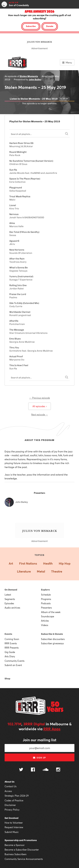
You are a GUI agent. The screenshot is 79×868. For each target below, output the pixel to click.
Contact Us (11, 786)
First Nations (28, 563)
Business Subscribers (16, 854)
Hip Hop (65, 563)
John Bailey (35, 80)
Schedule (46, 595)
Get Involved (11, 818)
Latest (8, 595)
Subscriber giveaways (52, 643)
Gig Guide (10, 652)
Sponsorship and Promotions (21, 840)
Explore (45, 590)
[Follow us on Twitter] (21, 770)
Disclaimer (10, 805)
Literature (24, 571)
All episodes (40, 406)
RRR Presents (12, 648)
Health (48, 563)
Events (8, 634)
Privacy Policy (12, 810)
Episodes (9, 603)
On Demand (11, 590)
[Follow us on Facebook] (33, 770)
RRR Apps (52, 729)
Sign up (39, 758)
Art (11, 563)
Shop (7, 679)
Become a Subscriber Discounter (22, 850)
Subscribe (31, 26)
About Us (9, 782)
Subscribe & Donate (52, 634)
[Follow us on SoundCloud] (46, 770)
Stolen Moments (29, 76)
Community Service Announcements (24, 859)
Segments (10, 599)
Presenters (46, 608)
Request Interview (14, 827)
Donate (50, 26)
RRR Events (11, 643)
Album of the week (51, 612)
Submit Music (12, 832)
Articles (45, 621)
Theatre (57, 571)
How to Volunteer (14, 823)
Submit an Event (13, 665)
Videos (45, 625)
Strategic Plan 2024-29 (17, 796)
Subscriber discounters (53, 639)
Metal (41, 571)
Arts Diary (10, 656)
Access (8, 791)
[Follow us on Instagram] (58, 770)
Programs (46, 599)
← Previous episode (40, 398)
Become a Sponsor (15, 845)
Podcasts (46, 603)
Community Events (15, 661)
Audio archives (12, 608)
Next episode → (40, 415)
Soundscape (48, 616)
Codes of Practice (14, 800)
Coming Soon (12, 639)
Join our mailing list (39, 740)
